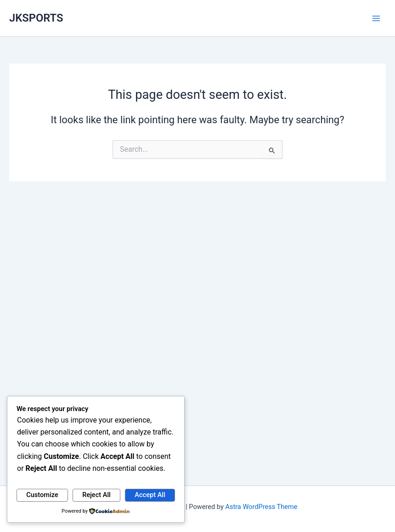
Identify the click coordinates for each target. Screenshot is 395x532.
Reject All (96, 495)
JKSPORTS (36, 18)
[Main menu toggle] (376, 18)
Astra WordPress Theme (261, 507)
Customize (42, 495)
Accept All (150, 495)
